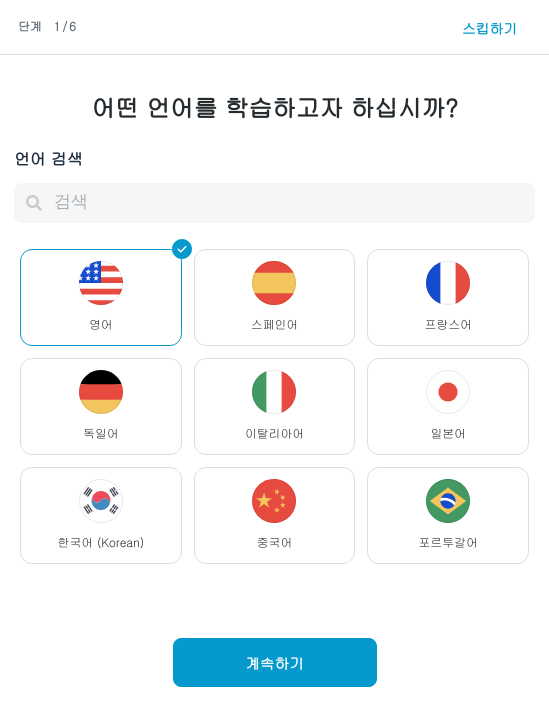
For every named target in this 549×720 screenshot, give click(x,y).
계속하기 (274, 662)
